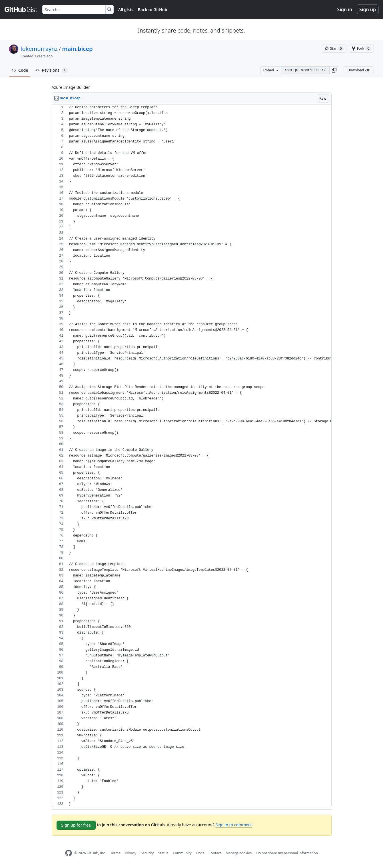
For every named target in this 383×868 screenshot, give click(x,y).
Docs (200, 853)
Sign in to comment (234, 825)
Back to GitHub (153, 10)
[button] (334, 70)
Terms (115, 853)
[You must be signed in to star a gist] (334, 49)
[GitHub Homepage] (69, 853)
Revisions (51, 70)
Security (147, 853)
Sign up (368, 9)
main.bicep (77, 49)
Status (163, 853)
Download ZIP (359, 70)
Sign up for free (76, 825)
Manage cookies (239, 853)
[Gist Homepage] (21, 9)
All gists (126, 10)
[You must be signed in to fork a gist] (361, 49)
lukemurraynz (39, 49)
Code (20, 70)
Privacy (131, 853)
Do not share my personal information (287, 853)
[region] (192, 456)
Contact (215, 853)
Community (182, 853)
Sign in (345, 9)
